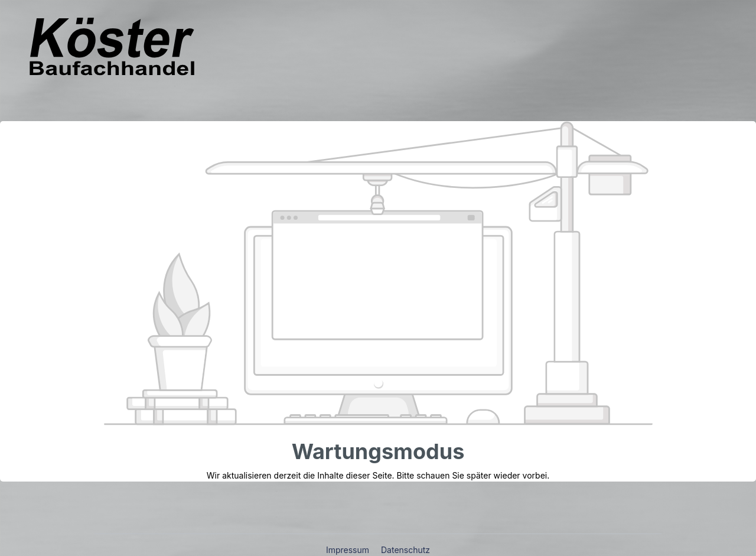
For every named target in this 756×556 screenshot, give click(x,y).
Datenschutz (405, 550)
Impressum (349, 550)
